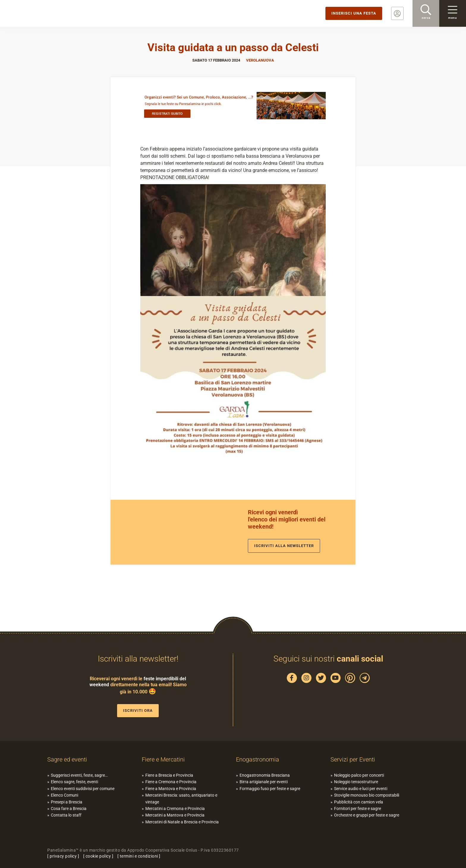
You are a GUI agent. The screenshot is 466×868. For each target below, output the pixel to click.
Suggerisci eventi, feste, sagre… (79, 775)
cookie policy (98, 856)
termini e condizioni (139, 856)
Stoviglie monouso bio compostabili (367, 795)
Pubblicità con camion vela (359, 802)
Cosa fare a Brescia (69, 809)
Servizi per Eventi (353, 759)
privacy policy (63, 856)
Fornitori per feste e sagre (358, 809)
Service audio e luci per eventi (361, 789)
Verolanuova (260, 60)
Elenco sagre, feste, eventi (74, 782)
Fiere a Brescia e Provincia (169, 775)
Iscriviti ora (138, 710)
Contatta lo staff (66, 815)
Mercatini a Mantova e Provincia (175, 815)
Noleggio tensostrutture (356, 782)
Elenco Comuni (64, 795)
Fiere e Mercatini (163, 759)
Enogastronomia (258, 759)
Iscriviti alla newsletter (284, 546)
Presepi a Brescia (67, 802)
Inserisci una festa (354, 13)
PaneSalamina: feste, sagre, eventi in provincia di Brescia (46, 13)
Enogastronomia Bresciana (265, 775)
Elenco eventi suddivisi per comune (83, 789)
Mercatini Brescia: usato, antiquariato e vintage (181, 798)
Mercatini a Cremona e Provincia (175, 809)
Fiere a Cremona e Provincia (171, 782)
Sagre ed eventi (67, 759)
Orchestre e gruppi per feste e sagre (367, 815)
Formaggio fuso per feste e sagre (270, 789)
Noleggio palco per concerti (359, 775)
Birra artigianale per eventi (264, 782)
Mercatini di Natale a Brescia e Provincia (182, 822)
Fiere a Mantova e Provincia (171, 789)
